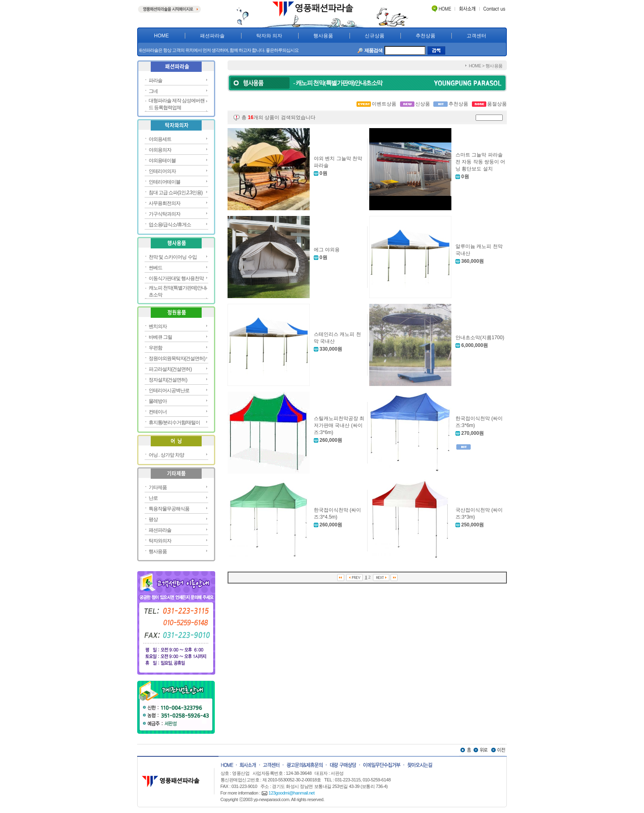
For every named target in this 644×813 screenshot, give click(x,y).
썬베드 (155, 268)
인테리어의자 (162, 171)
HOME (161, 36)
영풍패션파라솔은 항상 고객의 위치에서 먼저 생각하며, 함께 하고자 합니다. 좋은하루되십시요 (230, 50)
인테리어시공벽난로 (169, 390)
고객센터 (476, 36)
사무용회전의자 (164, 203)
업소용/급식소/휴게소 (170, 225)
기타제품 (158, 487)
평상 (153, 519)
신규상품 (375, 36)
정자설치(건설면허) (168, 380)
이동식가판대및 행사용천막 (176, 278)
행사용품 (323, 36)
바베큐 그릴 (160, 337)
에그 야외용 (327, 250)
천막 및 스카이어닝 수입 (173, 257)
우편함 (155, 348)
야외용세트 (160, 139)
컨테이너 (158, 412)
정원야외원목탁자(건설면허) (177, 358)
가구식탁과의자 (164, 214)
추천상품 (425, 36)
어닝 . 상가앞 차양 (166, 455)
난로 (153, 498)
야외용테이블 (162, 161)
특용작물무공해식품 (169, 509)
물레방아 (158, 401)
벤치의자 (158, 326)
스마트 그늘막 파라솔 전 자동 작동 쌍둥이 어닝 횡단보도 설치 (480, 162)
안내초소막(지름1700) (480, 338)
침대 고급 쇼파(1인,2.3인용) (176, 193)
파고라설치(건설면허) (170, 369)
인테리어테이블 (164, 182)
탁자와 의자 (269, 36)
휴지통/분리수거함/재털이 (175, 423)
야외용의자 (160, 150)
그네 (153, 91)
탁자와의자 (160, 541)
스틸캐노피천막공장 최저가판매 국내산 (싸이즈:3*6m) (339, 425)
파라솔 (155, 80)
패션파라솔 (212, 36)
